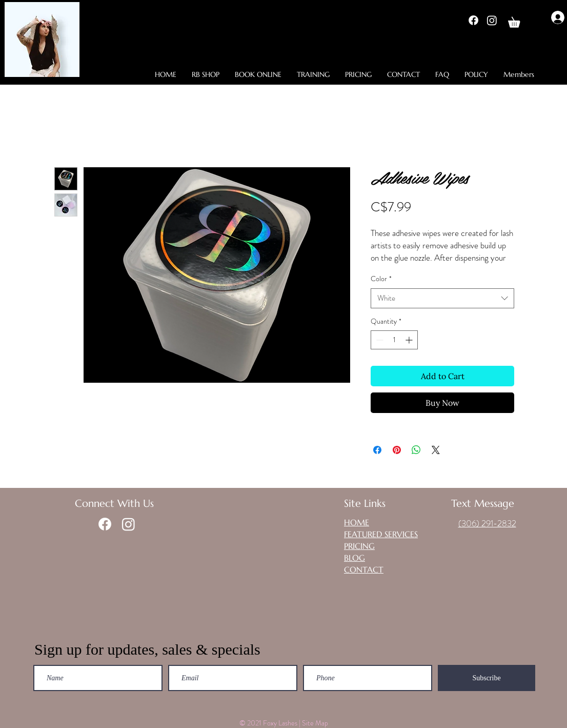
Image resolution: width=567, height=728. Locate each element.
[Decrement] (379, 340)
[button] (519, 20)
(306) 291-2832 (487, 523)
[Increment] (410, 340)
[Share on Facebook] (377, 450)
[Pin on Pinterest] (397, 450)
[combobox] (442, 298)
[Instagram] (492, 20)
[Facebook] (473, 20)
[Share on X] (436, 450)
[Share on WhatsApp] (416, 450)
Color (381, 279)
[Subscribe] (487, 678)
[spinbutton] (394, 340)
